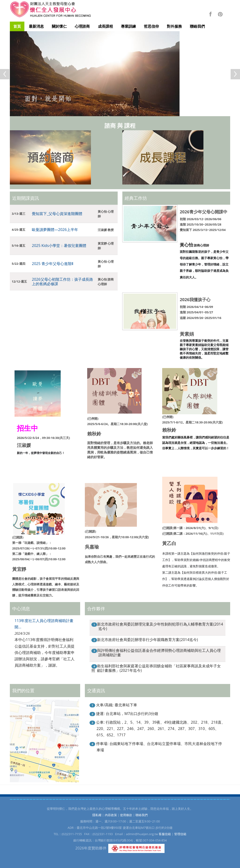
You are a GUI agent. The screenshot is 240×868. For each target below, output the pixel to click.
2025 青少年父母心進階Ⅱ (53, 264)
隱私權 (97, 815)
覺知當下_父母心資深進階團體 (57, 214)
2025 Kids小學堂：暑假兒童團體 (59, 246)
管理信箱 (180, 834)
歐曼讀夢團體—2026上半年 (55, 230)
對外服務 (174, 26)
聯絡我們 (197, 26)
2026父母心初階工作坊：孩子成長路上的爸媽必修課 (62, 282)
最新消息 (36, 26)
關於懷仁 (59, 26)
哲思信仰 (151, 26)
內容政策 (111, 815)
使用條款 (126, 815)
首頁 (17, 26)
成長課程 (105, 26)
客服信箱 (165, 834)
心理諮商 (82, 26)
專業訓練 (128, 26)
